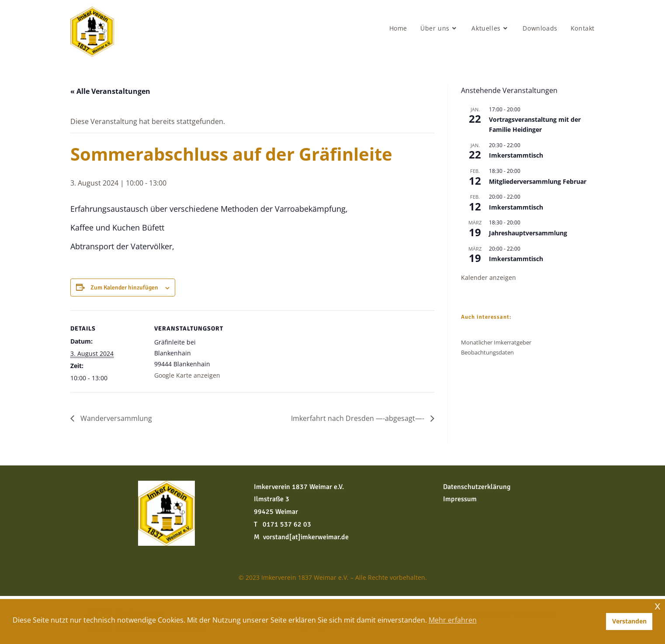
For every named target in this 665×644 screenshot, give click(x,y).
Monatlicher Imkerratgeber (496, 342)
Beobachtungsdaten (487, 352)
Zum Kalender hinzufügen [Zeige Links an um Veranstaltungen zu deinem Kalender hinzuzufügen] (124, 288)
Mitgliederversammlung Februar (538, 181)
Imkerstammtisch (516, 155)
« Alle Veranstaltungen (110, 91)
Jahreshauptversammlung (528, 233)
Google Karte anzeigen (187, 375)
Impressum (460, 499)
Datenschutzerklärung (477, 487)
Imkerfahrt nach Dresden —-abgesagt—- (358, 418)
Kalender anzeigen (488, 277)
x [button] (658, 605)
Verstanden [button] (629, 621)
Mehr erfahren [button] (453, 620)
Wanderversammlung (115, 418)
